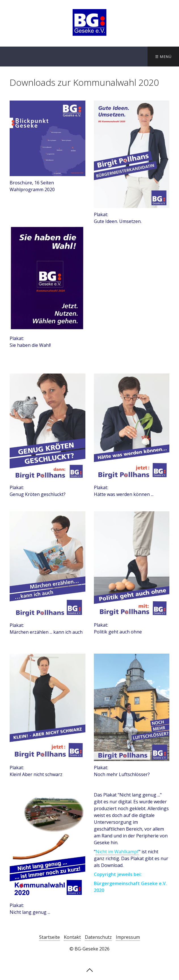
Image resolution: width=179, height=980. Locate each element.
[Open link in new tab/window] (48, 138)
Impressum (128, 937)
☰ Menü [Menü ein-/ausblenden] (164, 57)
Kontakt (72, 937)
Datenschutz (98, 937)
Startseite (50, 937)
